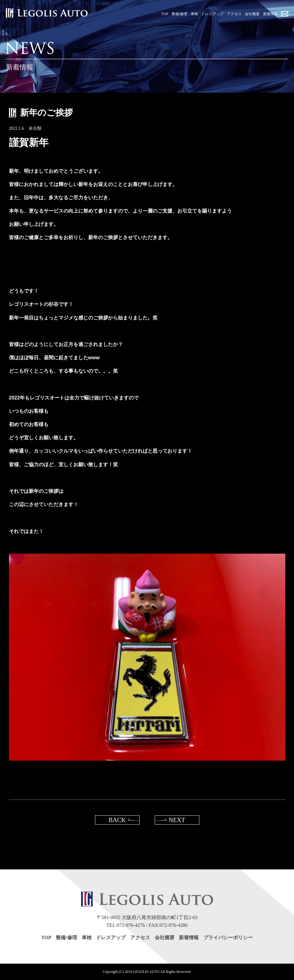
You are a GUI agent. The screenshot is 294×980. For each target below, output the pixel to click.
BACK (117, 820)
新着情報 (189, 938)
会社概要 (165, 938)
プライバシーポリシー (228, 938)
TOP (46, 938)
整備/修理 (66, 938)
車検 (87, 938)
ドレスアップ (111, 938)
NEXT (177, 820)
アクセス (140, 938)
